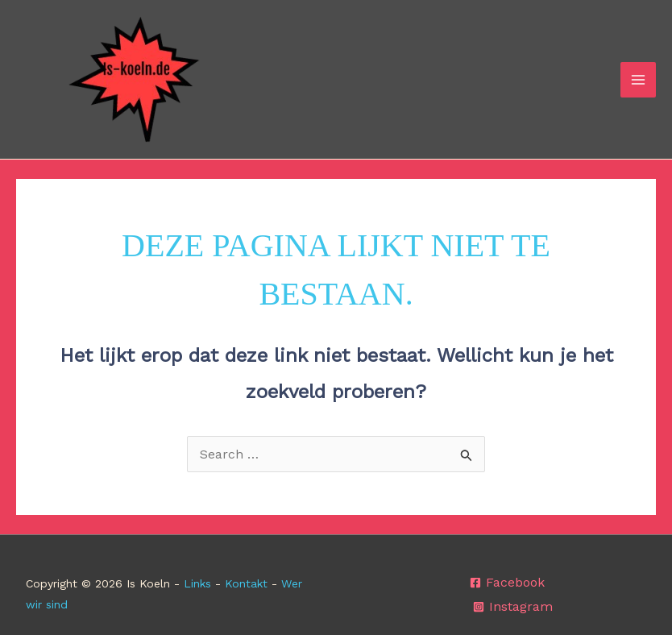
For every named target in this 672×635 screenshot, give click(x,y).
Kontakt (246, 583)
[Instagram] (513, 607)
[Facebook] (507, 583)
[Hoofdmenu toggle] (638, 80)
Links (197, 583)
